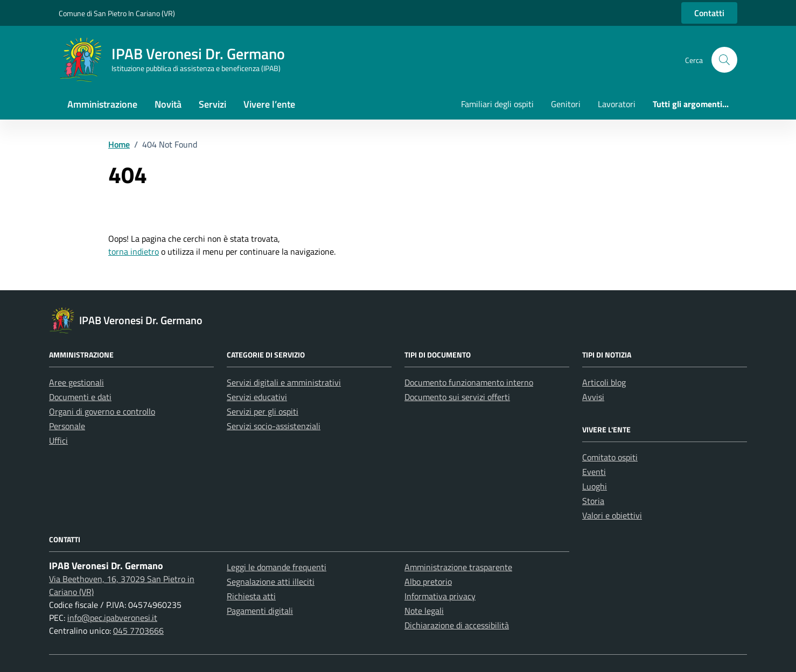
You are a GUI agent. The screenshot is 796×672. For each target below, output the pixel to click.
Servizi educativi (257, 397)
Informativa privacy (440, 596)
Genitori (566, 104)
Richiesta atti (251, 596)
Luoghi (595, 486)
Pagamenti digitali (260, 611)
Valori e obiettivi (612, 515)
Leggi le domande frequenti (277, 567)
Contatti (709, 13)
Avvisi (593, 397)
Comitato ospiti (610, 457)
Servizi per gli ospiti (263, 411)
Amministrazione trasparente (458, 567)
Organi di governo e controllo (102, 411)
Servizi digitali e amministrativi (284, 382)
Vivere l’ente (269, 104)
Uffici (58, 440)
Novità (168, 104)
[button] (724, 60)
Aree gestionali (76, 382)
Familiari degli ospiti (497, 104)
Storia (593, 501)
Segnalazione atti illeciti (271, 582)
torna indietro (134, 251)
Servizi (212, 104)
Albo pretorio (428, 582)
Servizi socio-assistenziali (274, 426)
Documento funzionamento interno (469, 382)
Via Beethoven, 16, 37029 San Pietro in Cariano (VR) (122, 585)
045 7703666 (138, 631)
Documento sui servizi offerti (457, 397)
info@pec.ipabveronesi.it (112, 618)
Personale (67, 426)
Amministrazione (102, 104)
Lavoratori (617, 104)
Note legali (424, 611)
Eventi (594, 472)
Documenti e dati (80, 397)
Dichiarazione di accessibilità (457, 625)
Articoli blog (604, 382)
